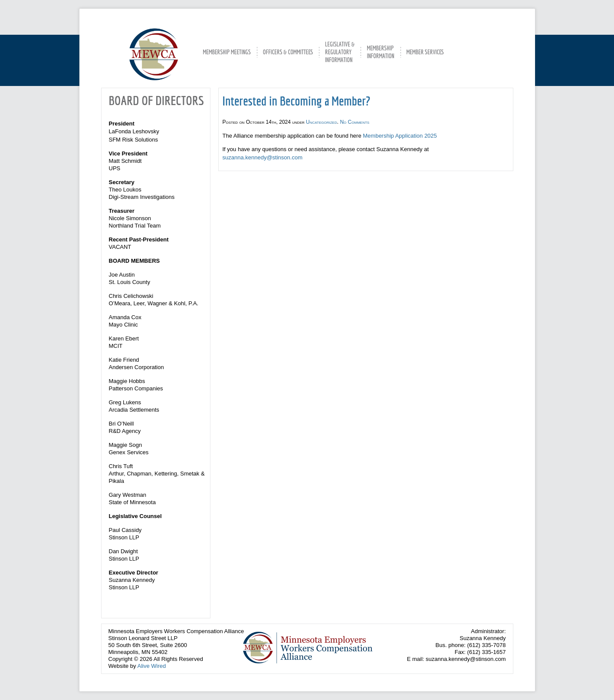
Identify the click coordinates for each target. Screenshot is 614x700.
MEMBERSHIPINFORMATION (380, 52)
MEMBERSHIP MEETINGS (227, 52)
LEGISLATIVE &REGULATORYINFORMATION (340, 52)
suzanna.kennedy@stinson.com (263, 157)
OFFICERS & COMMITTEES (288, 52)
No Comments (355, 122)
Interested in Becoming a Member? (297, 101)
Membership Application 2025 (400, 136)
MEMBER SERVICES (425, 52)
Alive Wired (151, 666)
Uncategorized (322, 122)
